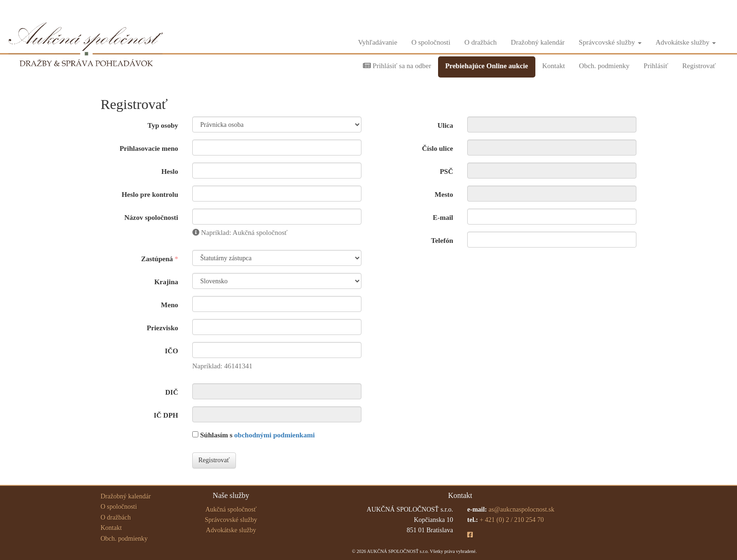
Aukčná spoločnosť (231, 509)
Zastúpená (157, 259)
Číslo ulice (438, 148)
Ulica (445, 125)
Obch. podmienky (604, 66)
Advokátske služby (686, 42)
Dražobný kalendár (538, 42)
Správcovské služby (610, 42)
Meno (169, 305)
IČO (172, 351)
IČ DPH (166, 415)
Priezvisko (162, 328)
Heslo (170, 171)
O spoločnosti (431, 42)
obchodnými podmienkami (274, 435)
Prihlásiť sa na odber (397, 66)
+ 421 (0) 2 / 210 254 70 (512, 520)
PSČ (447, 171)
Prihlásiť (656, 66)
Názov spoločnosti (151, 218)
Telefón (442, 241)
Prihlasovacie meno (149, 148)
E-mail (443, 218)
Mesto (444, 194)
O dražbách (481, 42)
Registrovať (699, 66)
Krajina (166, 282)
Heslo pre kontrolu (150, 194)
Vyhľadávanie (378, 42)
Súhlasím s (254, 435)
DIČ (172, 392)
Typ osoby (163, 125)
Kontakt (554, 66)
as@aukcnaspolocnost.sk (521, 509)
